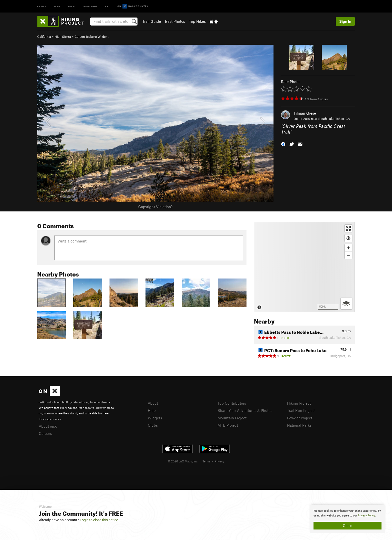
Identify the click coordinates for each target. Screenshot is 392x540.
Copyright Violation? (155, 207)
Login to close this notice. (99, 520)
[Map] (304, 267)
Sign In (345, 21)
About (153, 403)
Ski (107, 6)
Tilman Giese (305, 113)
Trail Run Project (301, 410)
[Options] (346, 304)
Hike (71, 6)
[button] (283, 144)
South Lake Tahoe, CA (334, 119)
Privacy (219, 461)
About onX (48, 426)
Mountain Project (232, 418)
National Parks (299, 425)
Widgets (155, 418)
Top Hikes (197, 21)
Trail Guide (152, 21)
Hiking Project (299, 403)
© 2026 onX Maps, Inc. (183, 461)
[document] (347, 519)
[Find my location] (348, 238)
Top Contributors (232, 403)
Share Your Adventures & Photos (245, 410)
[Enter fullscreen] (348, 228)
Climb (42, 6)
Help (152, 410)
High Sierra (63, 37)
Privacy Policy (366, 516)
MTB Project (228, 425)
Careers (45, 433)
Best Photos (175, 21)
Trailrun (90, 6)
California (44, 37)
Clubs (153, 425)
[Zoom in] (348, 248)
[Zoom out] (348, 255)
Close (347, 525)
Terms (206, 461)
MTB (57, 6)
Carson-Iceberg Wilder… (92, 37)
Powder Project (300, 418)
